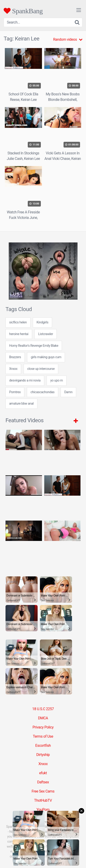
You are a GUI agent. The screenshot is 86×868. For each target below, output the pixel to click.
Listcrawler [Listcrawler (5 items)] (46, 334)
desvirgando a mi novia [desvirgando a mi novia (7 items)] (25, 380)
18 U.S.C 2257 (43, 709)
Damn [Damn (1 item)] (68, 392)
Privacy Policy (43, 727)
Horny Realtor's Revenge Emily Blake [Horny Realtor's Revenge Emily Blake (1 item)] (34, 346)
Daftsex (43, 782)
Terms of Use (43, 736)
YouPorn (43, 810)
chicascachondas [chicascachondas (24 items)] (43, 392)
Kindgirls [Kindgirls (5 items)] (42, 322)
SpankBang (23, 11)
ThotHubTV (43, 800)
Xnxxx (43, 764)
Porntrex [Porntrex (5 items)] (15, 392)
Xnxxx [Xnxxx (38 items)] (13, 369)
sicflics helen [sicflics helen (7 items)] (18, 322)
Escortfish (43, 746)
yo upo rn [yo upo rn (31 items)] (57, 380)
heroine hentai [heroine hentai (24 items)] (19, 334)
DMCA (43, 718)
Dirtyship (43, 755)
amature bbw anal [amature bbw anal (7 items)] (21, 404)
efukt (43, 773)
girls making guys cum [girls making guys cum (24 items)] (46, 357)
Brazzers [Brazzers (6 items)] (15, 357)
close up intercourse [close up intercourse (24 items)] (41, 369)
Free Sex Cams (43, 791)
